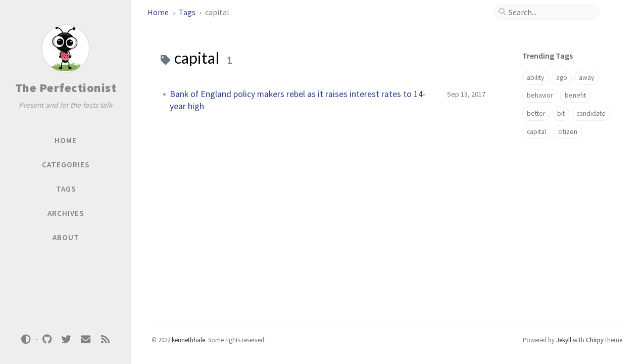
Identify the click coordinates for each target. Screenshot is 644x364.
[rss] (105, 339)
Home (159, 12)
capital (536, 132)
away (586, 78)
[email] (86, 339)
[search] (551, 12)
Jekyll (564, 340)
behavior (540, 95)
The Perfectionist (66, 88)
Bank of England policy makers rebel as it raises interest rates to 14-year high (298, 100)
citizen (568, 132)
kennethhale (188, 340)
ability (535, 78)
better (536, 113)
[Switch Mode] (26, 339)
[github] (47, 339)
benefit (575, 95)
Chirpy (595, 340)
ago (562, 78)
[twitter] (66, 339)
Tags (188, 12)
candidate (591, 113)
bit (561, 113)
